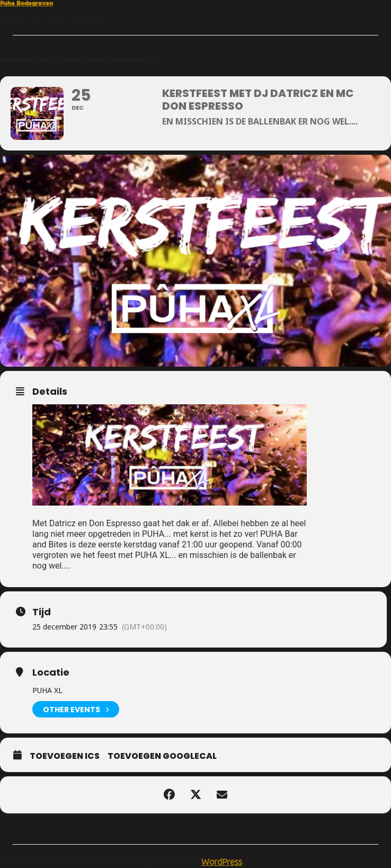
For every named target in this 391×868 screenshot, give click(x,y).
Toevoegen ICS (65, 756)
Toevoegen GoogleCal (162, 756)
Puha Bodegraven (26, 3)
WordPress (222, 862)
